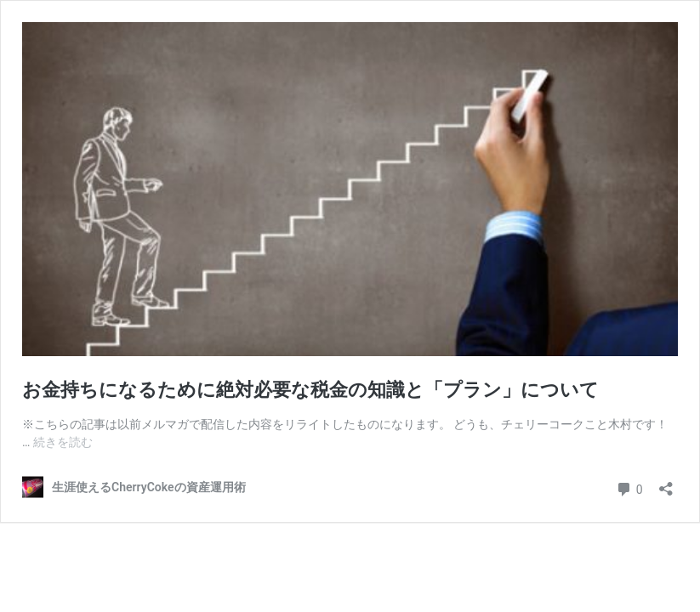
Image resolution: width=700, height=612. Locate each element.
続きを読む (63, 442)
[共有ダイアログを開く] (666, 483)
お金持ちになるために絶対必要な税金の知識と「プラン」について (310, 390)
